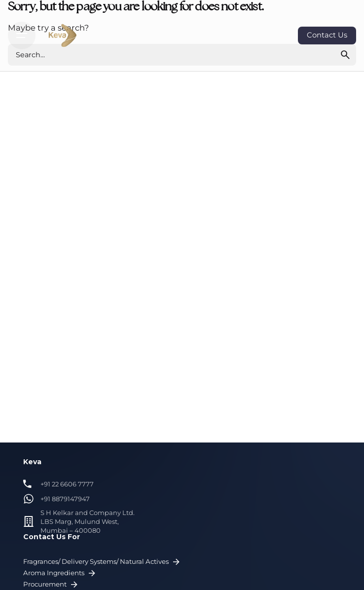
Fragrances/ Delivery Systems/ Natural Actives (103, 562)
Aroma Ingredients (60, 573)
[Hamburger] (22, 36)
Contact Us (327, 35)
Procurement (52, 585)
